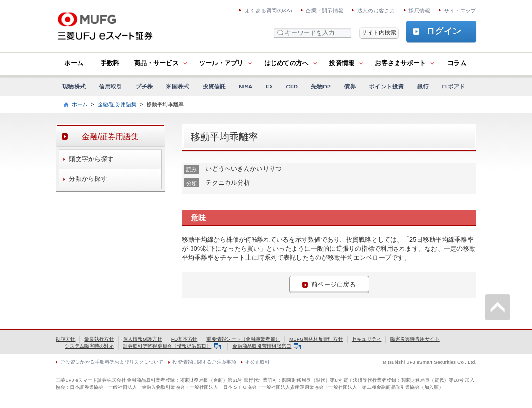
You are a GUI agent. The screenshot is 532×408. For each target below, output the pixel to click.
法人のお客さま (376, 11)
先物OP (321, 86)
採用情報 (419, 11)
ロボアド (453, 86)
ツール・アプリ (221, 63)
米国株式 (177, 86)
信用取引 (110, 86)
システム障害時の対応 (89, 346)
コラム (457, 63)
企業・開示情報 (324, 11)
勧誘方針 (65, 339)
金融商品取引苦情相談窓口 (266, 346)
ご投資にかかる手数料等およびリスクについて (112, 362)
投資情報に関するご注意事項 (204, 362)
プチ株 (144, 86)
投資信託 (214, 86)
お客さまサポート (400, 63)
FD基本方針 (185, 339)
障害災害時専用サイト (415, 339)
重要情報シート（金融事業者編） (243, 339)
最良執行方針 (99, 339)
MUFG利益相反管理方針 (316, 339)
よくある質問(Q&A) (268, 11)
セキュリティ (367, 339)
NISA (246, 86)
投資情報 (342, 63)
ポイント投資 (386, 86)
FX (269, 86)
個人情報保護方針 (143, 339)
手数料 (110, 63)
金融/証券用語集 (117, 104)
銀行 (423, 86)
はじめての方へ (287, 63)
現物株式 (74, 86)
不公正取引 (257, 362)
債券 (350, 86)
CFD (292, 86)
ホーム (74, 63)
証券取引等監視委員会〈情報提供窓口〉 (172, 346)
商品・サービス (156, 63)
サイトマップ (460, 11)
